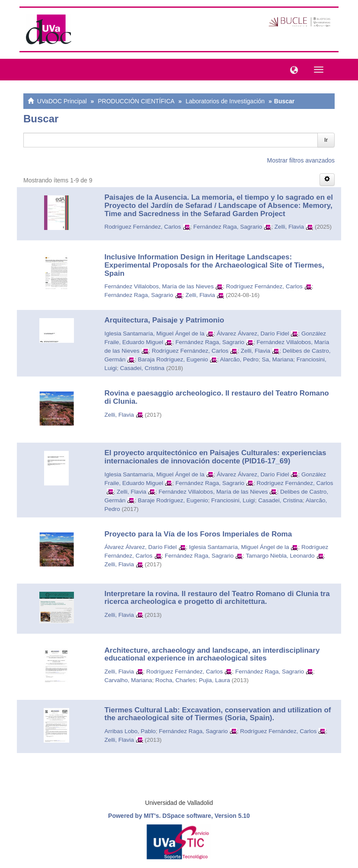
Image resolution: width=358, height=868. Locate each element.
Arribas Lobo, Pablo (130, 731)
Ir (326, 140)
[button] (292, 69)
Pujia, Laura (214, 680)
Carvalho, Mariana (128, 680)
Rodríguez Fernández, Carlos (143, 227)
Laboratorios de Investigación (225, 101)
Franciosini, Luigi (233, 500)
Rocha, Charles (175, 680)
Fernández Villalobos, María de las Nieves (159, 286)
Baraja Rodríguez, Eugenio (173, 359)
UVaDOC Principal (62, 101)
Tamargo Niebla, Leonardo (280, 556)
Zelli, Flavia (289, 227)
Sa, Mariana (278, 359)
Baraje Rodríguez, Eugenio (173, 500)
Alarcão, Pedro (239, 359)
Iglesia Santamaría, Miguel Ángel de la (155, 333)
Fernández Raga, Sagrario (228, 227)
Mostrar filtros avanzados (301, 160)
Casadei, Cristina (142, 368)
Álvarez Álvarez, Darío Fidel (253, 333)
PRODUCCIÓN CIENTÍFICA (136, 101)
